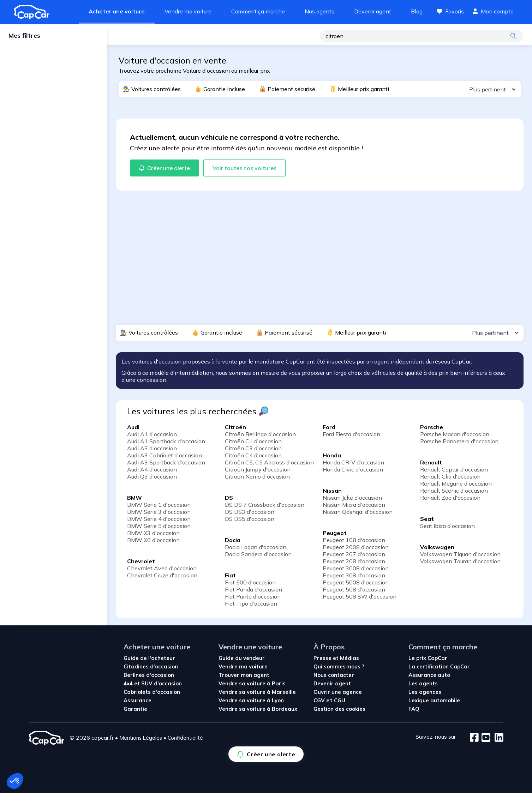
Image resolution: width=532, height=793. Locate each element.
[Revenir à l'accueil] (35, 12)
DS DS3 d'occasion (250, 512)
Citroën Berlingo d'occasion (260, 434)
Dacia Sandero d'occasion (258, 554)
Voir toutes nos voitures (244, 168)
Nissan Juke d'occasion (352, 498)
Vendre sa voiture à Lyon (251, 700)
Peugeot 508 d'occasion (354, 589)
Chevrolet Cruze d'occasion (162, 575)
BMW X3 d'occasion (153, 533)
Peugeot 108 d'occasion (354, 540)
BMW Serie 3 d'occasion (159, 512)
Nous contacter (334, 675)
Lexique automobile (434, 700)
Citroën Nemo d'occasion (257, 476)
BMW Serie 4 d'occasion (159, 519)
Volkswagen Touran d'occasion (460, 561)
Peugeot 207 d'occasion (354, 554)
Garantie (135, 709)
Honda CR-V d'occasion (353, 462)
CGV (320, 700)
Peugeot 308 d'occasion (354, 575)
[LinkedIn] (497, 738)
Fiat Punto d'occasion (253, 596)
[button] (15, 781)
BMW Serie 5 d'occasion (159, 526)
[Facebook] (474, 738)
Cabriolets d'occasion (152, 692)
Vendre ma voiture (188, 11)
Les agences (425, 692)
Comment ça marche (258, 11)
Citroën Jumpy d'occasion (258, 469)
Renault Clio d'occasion (450, 476)
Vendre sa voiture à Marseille (257, 692)
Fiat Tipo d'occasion (251, 603)
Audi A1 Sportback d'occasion (166, 441)
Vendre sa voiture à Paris (252, 683)
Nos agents (319, 11)
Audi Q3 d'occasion (152, 476)
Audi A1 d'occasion (152, 434)
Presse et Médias (336, 658)
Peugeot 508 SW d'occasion (360, 596)
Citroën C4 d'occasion (253, 455)
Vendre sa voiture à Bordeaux (258, 709)
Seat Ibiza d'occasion (447, 526)
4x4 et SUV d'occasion (153, 683)
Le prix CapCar (428, 658)
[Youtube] (485, 738)
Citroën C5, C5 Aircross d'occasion (269, 462)
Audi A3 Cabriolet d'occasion (165, 455)
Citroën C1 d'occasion (253, 441)
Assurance (138, 700)
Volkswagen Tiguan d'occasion (460, 554)
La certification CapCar (439, 666)
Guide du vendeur (242, 658)
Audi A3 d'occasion (152, 448)
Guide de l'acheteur (149, 658)
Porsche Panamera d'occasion (459, 441)
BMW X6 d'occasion (153, 540)
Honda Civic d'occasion (353, 469)
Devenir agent (373, 11)
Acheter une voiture (117, 11)
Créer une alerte (146, 37)
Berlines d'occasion (149, 675)
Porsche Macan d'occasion (455, 434)
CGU (340, 700)
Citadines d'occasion (151, 666)
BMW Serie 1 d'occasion (159, 505)
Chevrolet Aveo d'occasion (162, 568)
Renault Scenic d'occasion (454, 491)
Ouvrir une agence (338, 692)
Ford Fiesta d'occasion (351, 434)
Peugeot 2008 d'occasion (356, 547)
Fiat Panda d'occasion (253, 589)
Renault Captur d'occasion (454, 469)
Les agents (423, 683)
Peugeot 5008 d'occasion (356, 582)
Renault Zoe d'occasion (450, 498)
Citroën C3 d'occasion (253, 448)
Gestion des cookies (339, 709)
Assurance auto (429, 675)
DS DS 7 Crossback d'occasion (265, 505)
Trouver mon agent (244, 675)
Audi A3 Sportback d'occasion (166, 462)
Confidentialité (185, 738)
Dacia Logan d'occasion (256, 547)
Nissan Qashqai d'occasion (358, 512)
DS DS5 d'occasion (250, 519)
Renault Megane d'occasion (456, 483)
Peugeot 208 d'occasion (354, 561)
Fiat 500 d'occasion (250, 582)
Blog (417, 11)
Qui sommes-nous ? (339, 666)
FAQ (414, 709)
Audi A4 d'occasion (152, 469)
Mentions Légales (141, 738)
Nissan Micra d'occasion (354, 505)
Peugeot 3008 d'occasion (356, 568)
